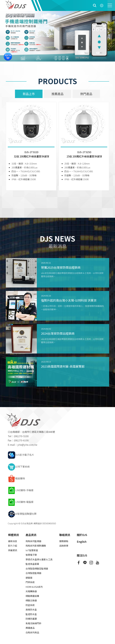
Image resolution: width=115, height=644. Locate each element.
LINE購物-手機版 (21, 490)
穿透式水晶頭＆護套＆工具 (39, 559)
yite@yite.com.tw (27, 445)
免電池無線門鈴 (33, 623)
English (82, 541)
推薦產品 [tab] (57, 94)
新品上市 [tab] (29, 94)
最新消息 (13, 541)
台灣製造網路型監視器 (37, 568)
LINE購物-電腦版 (21, 502)
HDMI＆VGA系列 (34, 587)
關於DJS (82, 535)
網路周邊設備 (32, 596)
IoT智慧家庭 (32, 550)
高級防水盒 (31, 610)
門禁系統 (30, 582)
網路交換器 (31, 600)
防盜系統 (30, 605)
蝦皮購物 (16, 478)
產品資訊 (31, 535)
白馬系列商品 (32, 632)
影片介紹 (13, 546)
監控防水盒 (31, 614)
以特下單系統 (19, 466)
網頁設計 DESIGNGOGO (45, 523)
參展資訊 (13, 550)
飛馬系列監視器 (33, 541)
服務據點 (64, 541)
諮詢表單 (64, 546)
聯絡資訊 (65, 535)
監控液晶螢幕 (32, 564)
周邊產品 (30, 628)
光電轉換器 (31, 591)
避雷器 (29, 578)
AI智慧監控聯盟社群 (22, 514)
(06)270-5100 (21, 436)
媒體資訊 (13, 535)
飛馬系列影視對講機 (36, 546)
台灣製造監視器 (33, 573)
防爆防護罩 (31, 619)
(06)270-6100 (21, 440)
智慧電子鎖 (31, 555)
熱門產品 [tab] (86, 94)
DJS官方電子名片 (21, 455)
